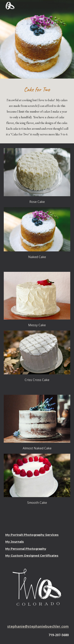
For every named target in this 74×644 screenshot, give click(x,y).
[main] (37, 111)
